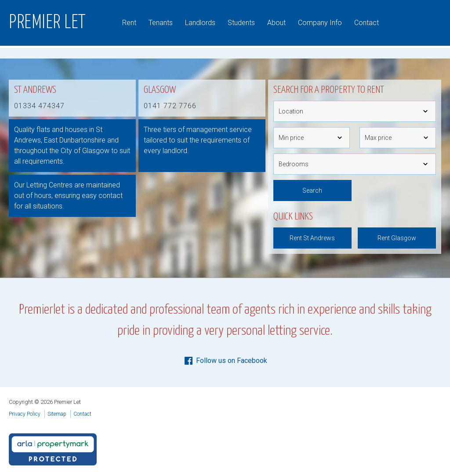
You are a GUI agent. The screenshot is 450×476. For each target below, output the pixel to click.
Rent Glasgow (397, 238)
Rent (129, 23)
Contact (367, 23)
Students (241, 23)
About (276, 23)
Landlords (200, 23)
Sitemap (57, 414)
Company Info (320, 23)
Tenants (161, 23)
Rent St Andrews (312, 238)
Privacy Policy (25, 414)
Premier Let (47, 23)
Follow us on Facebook (225, 361)
